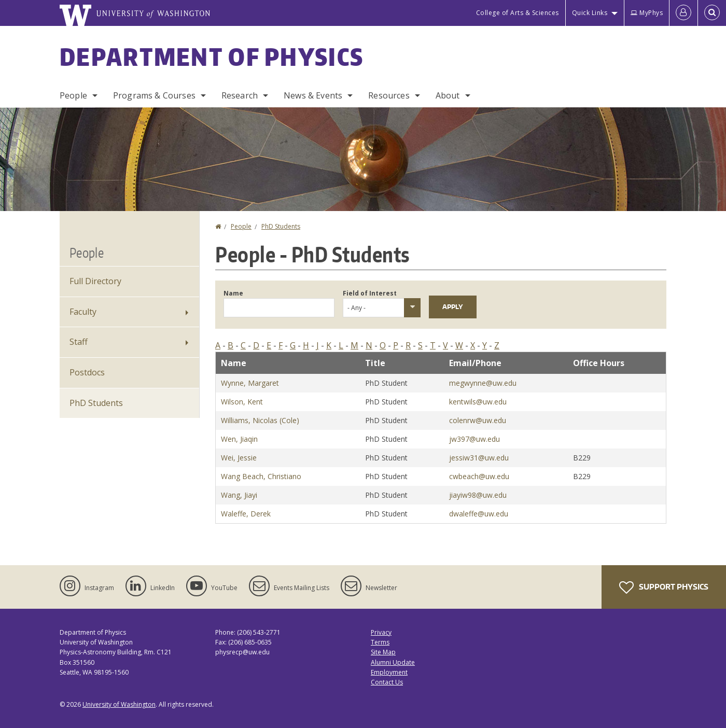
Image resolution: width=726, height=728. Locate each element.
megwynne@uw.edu (483, 383)
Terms (380, 642)
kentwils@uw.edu (478, 402)
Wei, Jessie (239, 458)
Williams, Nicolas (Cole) (260, 420)
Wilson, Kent (242, 402)
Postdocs (87, 372)
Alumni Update (393, 662)
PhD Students (281, 226)
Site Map (383, 652)
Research (240, 95)
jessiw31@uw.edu (479, 458)
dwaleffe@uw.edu (479, 514)
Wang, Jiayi (239, 495)
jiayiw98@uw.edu (478, 495)
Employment (389, 672)
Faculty (83, 312)
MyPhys (647, 13)
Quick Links (590, 13)
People (73, 95)
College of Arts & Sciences (518, 13)
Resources (389, 95)
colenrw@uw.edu (478, 420)
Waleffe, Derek (246, 514)
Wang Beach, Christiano (261, 476)
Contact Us (387, 682)
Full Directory (95, 281)
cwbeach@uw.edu (479, 476)
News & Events (313, 95)
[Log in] (683, 13)
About (448, 95)
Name (233, 293)
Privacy (381, 632)
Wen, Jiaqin (239, 439)
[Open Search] (712, 13)
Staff (79, 342)
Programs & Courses (154, 95)
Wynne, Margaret (250, 383)
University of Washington (119, 704)
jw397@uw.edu (474, 439)
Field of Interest (370, 293)
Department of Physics (212, 57)
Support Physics (664, 587)
